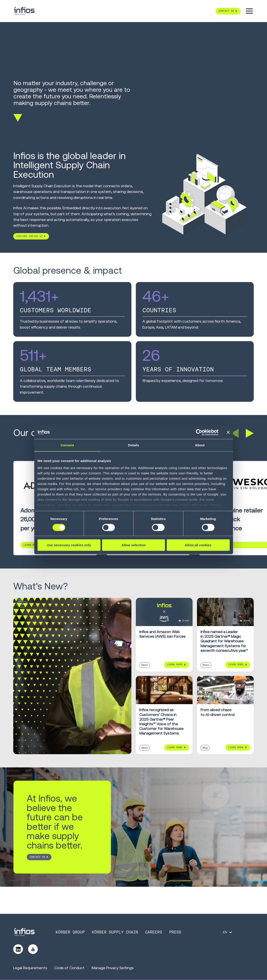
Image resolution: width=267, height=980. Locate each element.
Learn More (175, 664)
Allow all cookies (198, 545)
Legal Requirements (30, 968)
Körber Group (70, 932)
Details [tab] (134, 445)
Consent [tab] (67, 445)
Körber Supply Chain (115, 932)
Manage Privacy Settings (113, 968)
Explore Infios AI (29, 236)
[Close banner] (228, 432)
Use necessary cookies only (69, 545)
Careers (154, 932)
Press (175, 932)
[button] (235, 433)
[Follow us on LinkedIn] (18, 949)
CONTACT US (37, 857)
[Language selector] (228, 932)
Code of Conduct (69, 968)
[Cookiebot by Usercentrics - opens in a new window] (199, 432)
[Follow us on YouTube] (33, 949)
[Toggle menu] (249, 11)
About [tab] (200, 445)
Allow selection (133, 545)
